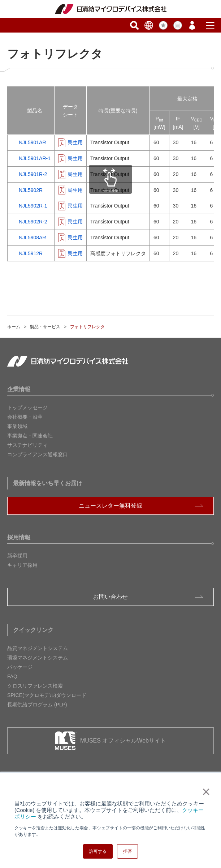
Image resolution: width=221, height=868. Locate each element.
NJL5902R (31, 190)
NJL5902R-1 (33, 206)
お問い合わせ (110, 597)
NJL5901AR (32, 142)
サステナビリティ (27, 445)
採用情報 (19, 537)
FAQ (12, 676)
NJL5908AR (32, 238)
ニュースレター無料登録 (110, 506)
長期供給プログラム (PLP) (37, 705)
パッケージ (20, 667)
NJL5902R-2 (33, 222)
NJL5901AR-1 (35, 158)
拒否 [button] (127, 851)
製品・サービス (45, 327)
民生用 (75, 142)
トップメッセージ (27, 407)
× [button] (205, 792)
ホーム (14, 327)
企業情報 (19, 389)
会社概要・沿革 (25, 417)
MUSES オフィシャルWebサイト (123, 741)
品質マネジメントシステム (38, 648)
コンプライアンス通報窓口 (38, 454)
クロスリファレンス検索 (35, 686)
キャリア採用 (22, 565)
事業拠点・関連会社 (30, 436)
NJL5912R (31, 253)
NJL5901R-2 (33, 174)
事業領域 (17, 426)
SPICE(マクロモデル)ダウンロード (47, 695)
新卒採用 (17, 556)
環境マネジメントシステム (38, 658)
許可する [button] (98, 851)
